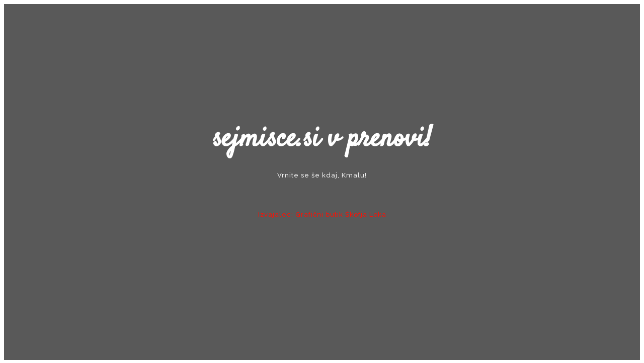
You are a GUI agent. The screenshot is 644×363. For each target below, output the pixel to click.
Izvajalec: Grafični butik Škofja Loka (322, 214)
